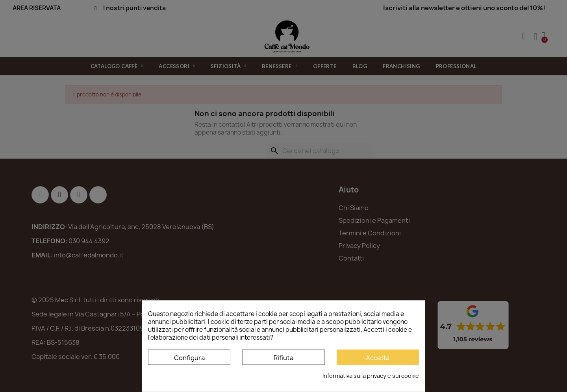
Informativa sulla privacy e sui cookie (371, 376)
